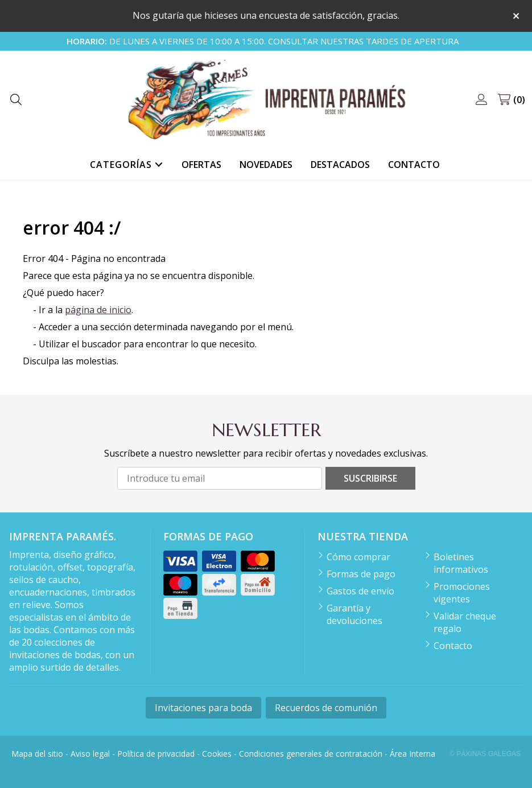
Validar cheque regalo (465, 622)
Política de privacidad (156, 754)
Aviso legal (90, 754)
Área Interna (413, 754)
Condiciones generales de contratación (311, 754)
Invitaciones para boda (203, 708)
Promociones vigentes (462, 593)
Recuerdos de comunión (326, 708)
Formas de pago (361, 574)
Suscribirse (370, 478)
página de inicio (98, 310)
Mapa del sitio (37, 754)
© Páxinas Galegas (485, 754)
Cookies (217, 754)
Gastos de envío (360, 591)
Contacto (453, 646)
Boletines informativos (461, 563)
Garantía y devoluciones (354, 614)
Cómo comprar (358, 557)
